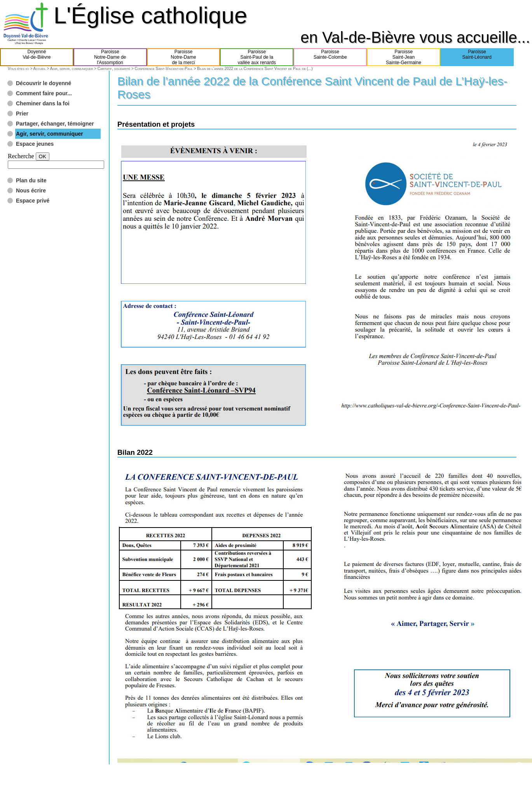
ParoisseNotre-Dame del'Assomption (110, 57)
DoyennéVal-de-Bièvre (37, 57)
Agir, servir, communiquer (72, 69)
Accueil (39, 69)
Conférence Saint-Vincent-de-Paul (164, 69)
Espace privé (33, 201)
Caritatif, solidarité (114, 69)
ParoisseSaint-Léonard (477, 57)
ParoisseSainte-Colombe (330, 57)
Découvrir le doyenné (44, 83)
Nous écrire (31, 190)
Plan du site (31, 180)
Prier (22, 114)
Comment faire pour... (44, 93)
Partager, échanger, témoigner (55, 124)
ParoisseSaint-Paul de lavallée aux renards (257, 57)
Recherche (21, 156)
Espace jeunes (35, 144)
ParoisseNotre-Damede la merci (183, 57)
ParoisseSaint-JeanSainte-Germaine (404, 57)
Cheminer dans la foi (43, 103)
